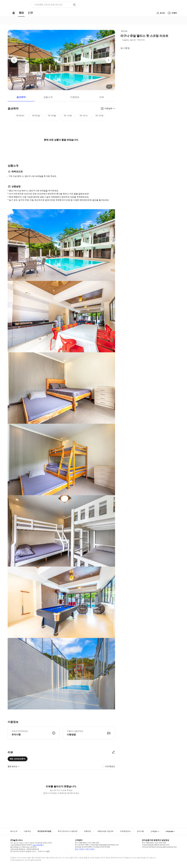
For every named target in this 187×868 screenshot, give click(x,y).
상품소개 (48, 97)
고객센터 (154, 831)
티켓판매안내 (125, 831)
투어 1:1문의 (79, 849)
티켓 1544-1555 (93, 843)
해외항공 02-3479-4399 (83, 847)
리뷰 (102, 97)
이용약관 (27, 831)
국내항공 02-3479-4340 (102, 847)
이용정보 (75, 97)
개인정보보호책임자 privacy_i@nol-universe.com (159, 847)
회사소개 (14, 831)
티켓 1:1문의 (90, 849)
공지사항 (140, 831)
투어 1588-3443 (81, 843)
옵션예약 (21, 97)
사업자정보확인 (38, 845)
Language (169, 831)
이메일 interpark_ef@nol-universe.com (156, 845)
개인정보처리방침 (44, 831)
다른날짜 (108, 108)
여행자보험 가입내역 (105, 831)
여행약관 (87, 831)
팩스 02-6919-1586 (82, 845)
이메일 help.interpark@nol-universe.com (104, 845)
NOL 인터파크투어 (18, 759)
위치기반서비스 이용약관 (68, 831)
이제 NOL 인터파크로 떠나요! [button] (49, 5)
